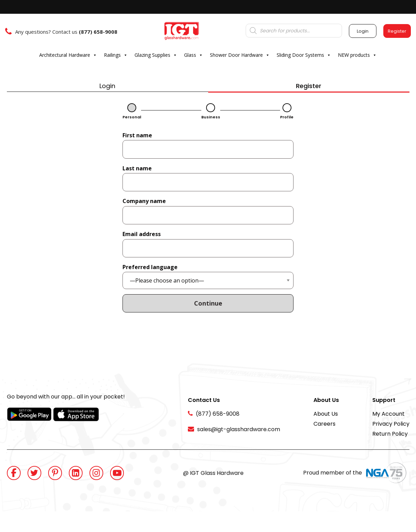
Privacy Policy (391, 424)
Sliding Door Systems (304, 55)
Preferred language (150, 267)
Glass (194, 55)
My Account (388, 414)
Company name (144, 201)
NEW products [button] (357, 55)
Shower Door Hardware (240, 55)
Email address (142, 234)
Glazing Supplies (156, 55)
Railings (116, 55)
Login (107, 86)
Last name (137, 168)
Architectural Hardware (68, 55)
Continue (208, 303)
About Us (326, 414)
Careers (324, 424)
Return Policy (390, 434)
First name (137, 135)
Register (309, 86)
